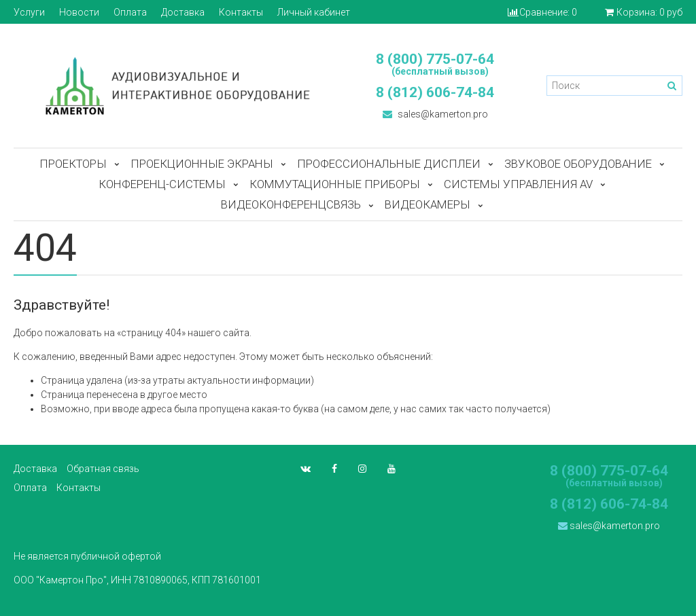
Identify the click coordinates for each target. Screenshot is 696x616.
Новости (79, 12)
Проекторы (73, 164)
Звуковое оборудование (578, 164)
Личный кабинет (314, 12)
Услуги (29, 12)
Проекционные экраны (202, 164)
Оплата (130, 12)
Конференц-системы (162, 184)
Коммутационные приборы (335, 184)
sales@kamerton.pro (435, 114)
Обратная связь (103, 469)
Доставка (183, 12)
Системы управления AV (518, 184)
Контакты (241, 12)
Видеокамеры (428, 204)
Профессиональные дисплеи (389, 164)
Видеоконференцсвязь (291, 204)
